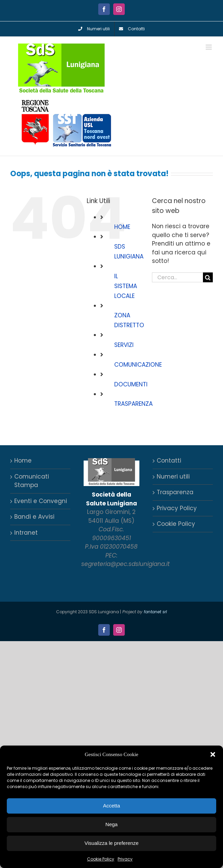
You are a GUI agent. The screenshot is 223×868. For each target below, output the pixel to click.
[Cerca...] (177, 277)
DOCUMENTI (131, 384)
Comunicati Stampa (32, 481)
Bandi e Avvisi (34, 517)
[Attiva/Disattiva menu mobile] (209, 47)
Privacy (125, 859)
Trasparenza (175, 492)
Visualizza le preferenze (112, 843)
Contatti (169, 461)
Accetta (112, 806)
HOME (122, 227)
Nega (112, 824)
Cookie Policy (101, 859)
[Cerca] (208, 277)
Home (23, 461)
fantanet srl (155, 612)
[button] (213, 754)
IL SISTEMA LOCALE (126, 286)
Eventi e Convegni (41, 501)
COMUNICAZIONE (138, 365)
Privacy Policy (177, 508)
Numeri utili (173, 477)
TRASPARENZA (133, 404)
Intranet (26, 533)
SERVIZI (124, 345)
